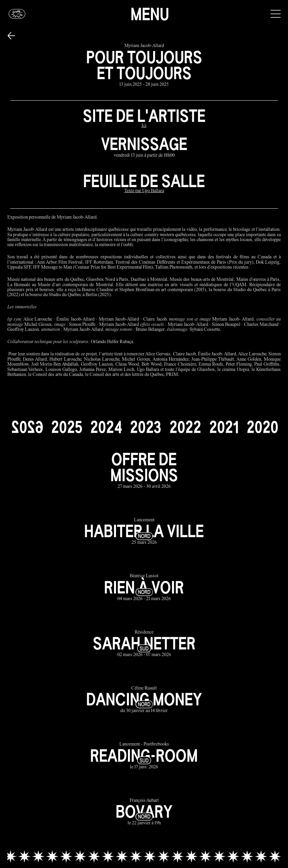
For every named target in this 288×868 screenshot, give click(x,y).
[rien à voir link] (144, 588)
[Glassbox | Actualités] (17, 14)
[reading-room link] (144, 756)
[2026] (27, 427)
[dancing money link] (144, 700)
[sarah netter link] (144, 644)
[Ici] (144, 126)
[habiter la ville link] (144, 532)
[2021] (224, 427)
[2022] (185, 427)
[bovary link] (144, 812)
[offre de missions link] (144, 470)
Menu (150, 14)
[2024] (106, 427)
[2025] (67, 427)
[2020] (262, 427)
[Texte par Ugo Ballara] (144, 191)
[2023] (146, 427)
